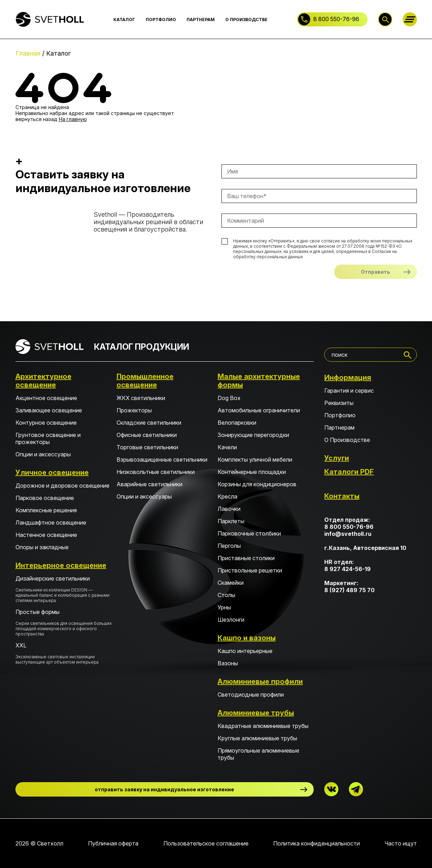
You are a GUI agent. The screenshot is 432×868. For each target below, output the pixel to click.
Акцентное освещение (46, 398)
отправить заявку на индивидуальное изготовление (164, 789)
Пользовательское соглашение (206, 843)
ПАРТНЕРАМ (201, 20)
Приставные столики (246, 558)
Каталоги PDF (349, 472)
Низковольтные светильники (156, 472)
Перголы (229, 546)
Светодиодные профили (251, 695)
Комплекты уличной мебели (255, 460)
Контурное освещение (46, 423)
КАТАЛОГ (124, 20)
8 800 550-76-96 (336, 19)
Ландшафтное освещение (51, 522)
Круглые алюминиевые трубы (257, 738)
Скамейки (231, 583)
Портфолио (340, 415)
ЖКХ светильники (141, 398)
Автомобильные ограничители (259, 410)
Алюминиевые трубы (256, 713)
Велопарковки (237, 423)
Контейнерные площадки (252, 472)
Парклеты (231, 521)
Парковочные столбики (249, 533)
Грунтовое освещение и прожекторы (48, 438)
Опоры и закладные (42, 547)
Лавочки (229, 509)
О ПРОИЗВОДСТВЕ (246, 20)
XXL (64, 653)
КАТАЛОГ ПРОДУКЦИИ (142, 347)
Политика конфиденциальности (317, 843)
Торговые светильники (147, 447)
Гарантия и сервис (349, 391)
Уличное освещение (52, 473)
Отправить (375, 272)
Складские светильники (149, 423)
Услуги (337, 458)
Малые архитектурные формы (259, 381)
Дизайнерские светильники (64, 589)
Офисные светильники (147, 435)
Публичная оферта (113, 843)
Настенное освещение (46, 535)
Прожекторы (134, 410)
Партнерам (339, 427)
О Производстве (347, 440)
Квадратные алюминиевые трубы (263, 726)
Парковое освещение (45, 498)
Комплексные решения (46, 510)
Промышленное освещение (145, 381)
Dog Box (229, 398)
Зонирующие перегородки (253, 435)
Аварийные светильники (149, 484)
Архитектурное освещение (43, 381)
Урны (224, 607)
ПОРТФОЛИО (161, 20)
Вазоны (228, 663)
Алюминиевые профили (260, 682)
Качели (227, 447)
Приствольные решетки (250, 570)
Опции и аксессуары (43, 454)
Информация (348, 378)
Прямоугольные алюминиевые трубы (258, 754)
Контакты (342, 496)
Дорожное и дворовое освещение (62, 486)
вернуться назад (36, 119)
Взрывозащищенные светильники (162, 460)
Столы (226, 595)
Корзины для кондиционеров (257, 484)
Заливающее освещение (49, 410)
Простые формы (64, 622)
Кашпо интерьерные (245, 651)
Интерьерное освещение (61, 565)
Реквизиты (339, 403)
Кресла (227, 496)
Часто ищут (401, 843)
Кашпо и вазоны (247, 638)
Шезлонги (231, 620)
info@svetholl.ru (348, 534)
